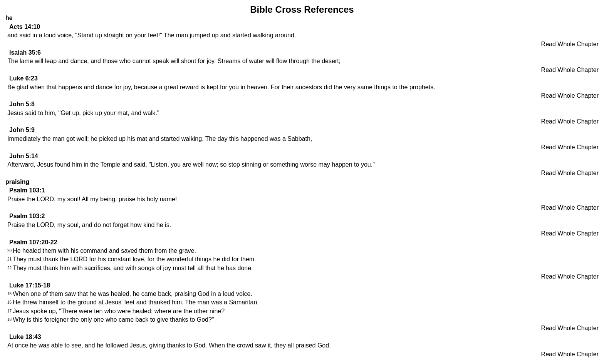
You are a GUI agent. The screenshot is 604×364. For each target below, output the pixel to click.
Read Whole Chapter (570, 44)
